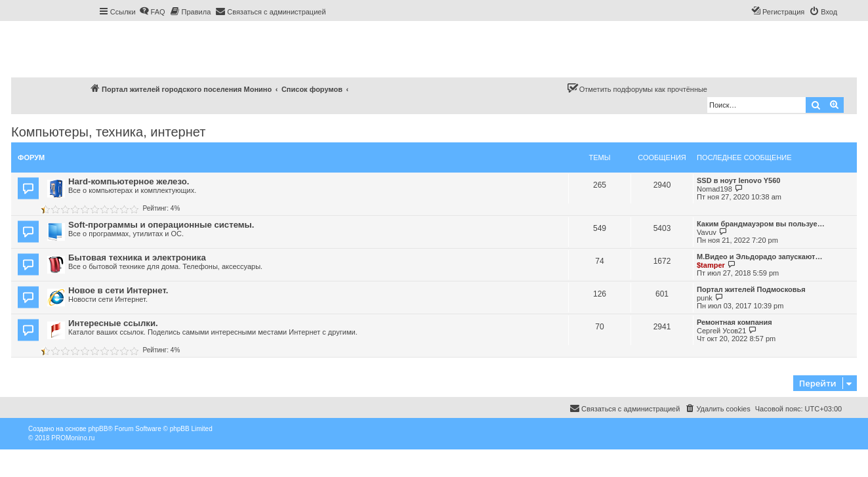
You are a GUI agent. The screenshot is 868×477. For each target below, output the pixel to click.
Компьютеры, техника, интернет (108, 132)
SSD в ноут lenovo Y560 (738, 180)
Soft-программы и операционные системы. (161, 225)
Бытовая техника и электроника (137, 258)
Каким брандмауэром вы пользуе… (761, 224)
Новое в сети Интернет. (118, 290)
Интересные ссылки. (113, 323)
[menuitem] (152, 12)
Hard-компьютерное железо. (129, 181)
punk (705, 298)
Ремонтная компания (734, 322)
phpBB (98, 429)
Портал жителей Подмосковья (751, 289)
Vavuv (707, 232)
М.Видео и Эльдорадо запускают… (759, 257)
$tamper (711, 265)
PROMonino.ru (73, 438)
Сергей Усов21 (721, 331)
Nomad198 (714, 189)
